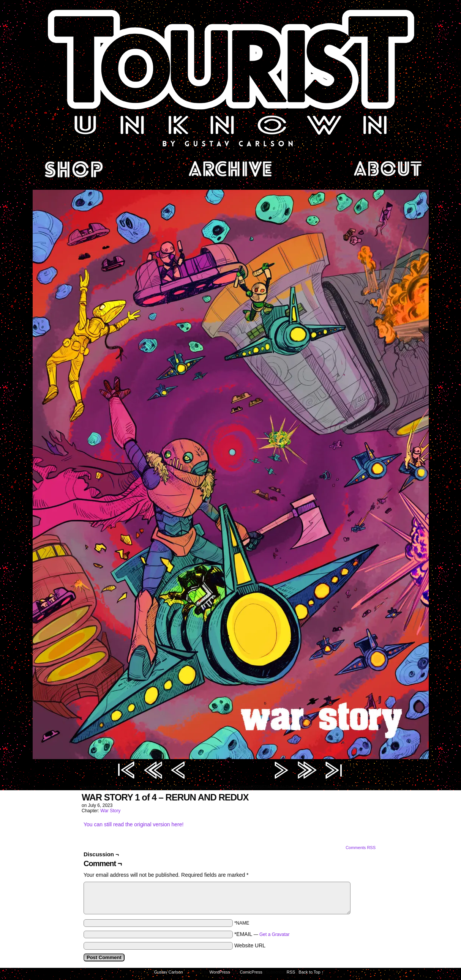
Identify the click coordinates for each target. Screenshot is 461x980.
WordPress (220, 972)
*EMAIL (262, 934)
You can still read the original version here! (133, 824)
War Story (110, 811)
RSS (291, 972)
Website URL (250, 945)
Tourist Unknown (230, 77)
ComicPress (251, 972)
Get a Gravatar (274, 934)
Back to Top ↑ (311, 972)
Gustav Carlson (169, 972)
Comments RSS (361, 848)
